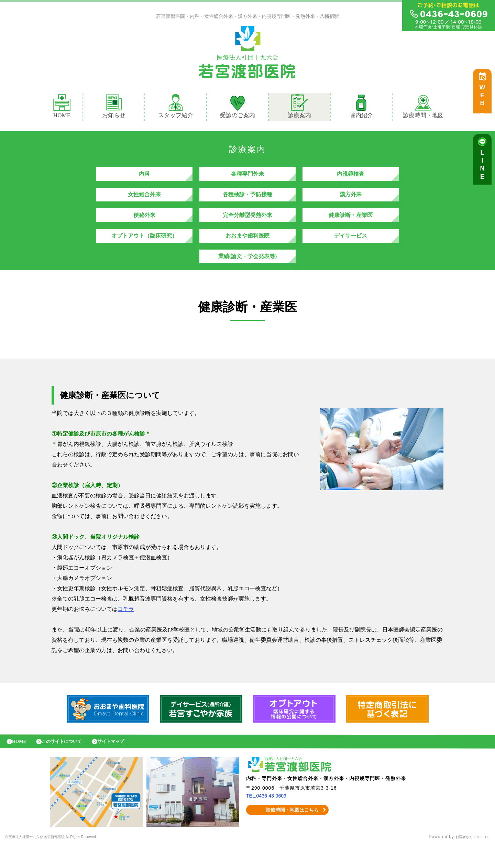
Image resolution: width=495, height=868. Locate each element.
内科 (144, 177)
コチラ (126, 628)
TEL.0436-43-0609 (269, 818)
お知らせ (114, 108)
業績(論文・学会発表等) (248, 273)
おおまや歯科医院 (247, 249)
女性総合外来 (144, 201)
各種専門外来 (247, 177)
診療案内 (302, 108)
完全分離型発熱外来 (247, 225)
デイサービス (351, 249)
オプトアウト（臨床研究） (144, 249)
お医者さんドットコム (467, 859)
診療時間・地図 (423, 108)
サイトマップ (125, 762)
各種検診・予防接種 (247, 201)
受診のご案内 (238, 108)
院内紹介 (361, 108)
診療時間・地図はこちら (288, 832)
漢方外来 (351, 201)
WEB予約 (484, 100)
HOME (62, 108)
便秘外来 (144, 225)
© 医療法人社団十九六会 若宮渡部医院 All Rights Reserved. (67, 859)
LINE (484, 169)
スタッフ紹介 (176, 108)
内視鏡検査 (351, 177)
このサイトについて (70, 762)
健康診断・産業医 (351, 225)
